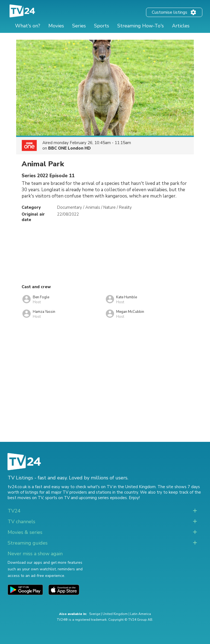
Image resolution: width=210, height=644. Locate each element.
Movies (56, 26)
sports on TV (57, 498)
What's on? (28, 26)
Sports (102, 26)
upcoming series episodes (103, 498)
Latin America (141, 614)
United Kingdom (115, 614)
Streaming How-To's (141, 26)
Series (79, 26)
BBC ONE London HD (69, 148)
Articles (181, 26)
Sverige (95, 614)
